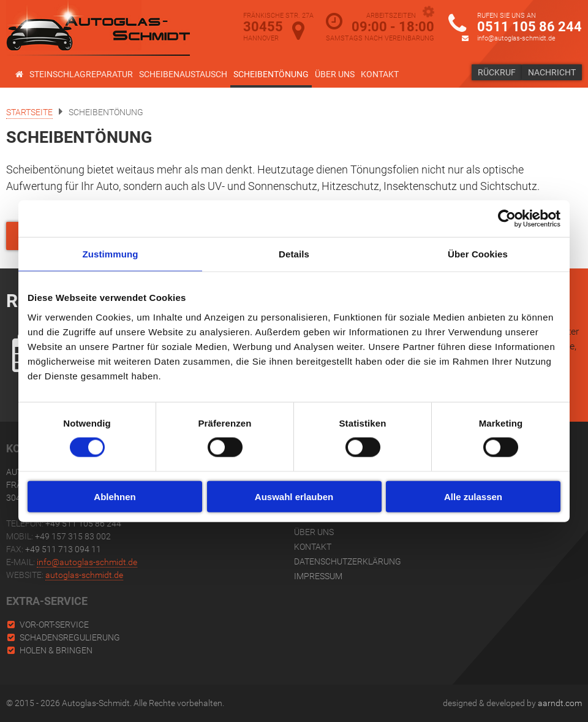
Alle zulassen (473, 496)
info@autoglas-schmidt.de (516, 38)
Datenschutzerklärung (348, 561)
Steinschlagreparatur (81, 74)
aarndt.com (560, 703)
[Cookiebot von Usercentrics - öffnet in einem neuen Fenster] (507, 219)
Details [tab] (294, 254)
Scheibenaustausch (183, 74)
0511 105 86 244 (530, 27)
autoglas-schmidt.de (84, 575)
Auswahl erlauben (294, 496)
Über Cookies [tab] (478, 254)
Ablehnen (115, 496)
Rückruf (497, 72)
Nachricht (552, 72)
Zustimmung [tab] (111, 254)
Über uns (335, 74)
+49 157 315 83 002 (73, 536)
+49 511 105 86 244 (83, 523)
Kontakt (380, 74)
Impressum (318, 576)
